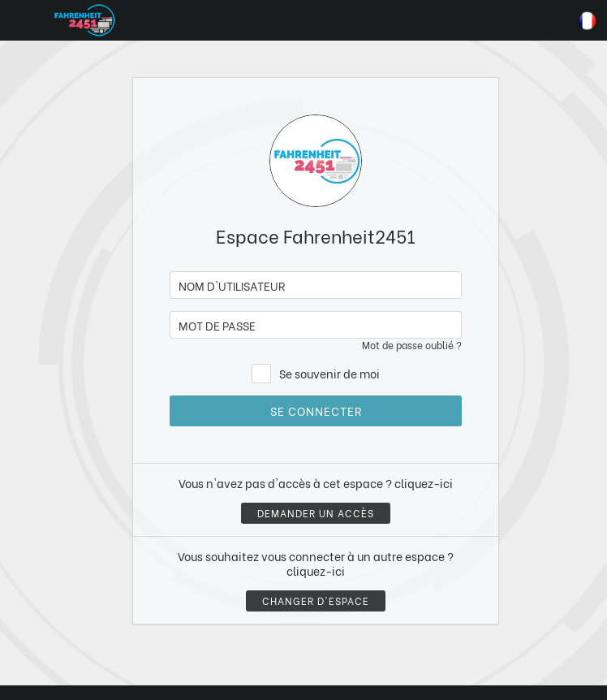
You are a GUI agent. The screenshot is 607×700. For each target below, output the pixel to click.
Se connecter (316, 410)
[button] (43, 616)
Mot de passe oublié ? (412, 345)
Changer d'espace (316, 601)
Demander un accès (316, 513)
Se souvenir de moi (329, 373)
